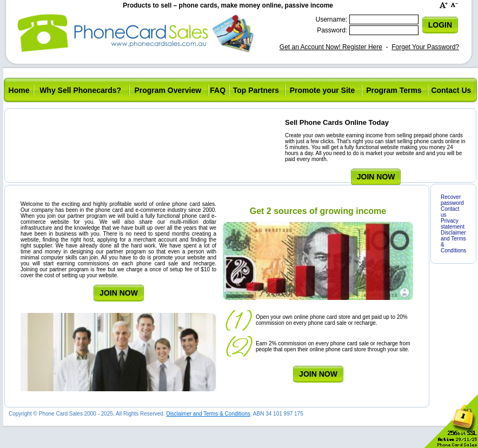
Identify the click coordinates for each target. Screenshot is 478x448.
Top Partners (256, 90)
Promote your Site (323, 90)
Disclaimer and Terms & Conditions (208, 414)
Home (19, 90)
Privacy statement (453, 224)
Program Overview (168, 90)
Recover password (452, 200)
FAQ (218, 90)
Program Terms (394, 90)
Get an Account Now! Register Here (331, 47)
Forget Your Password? (425, 47)
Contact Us (451, 90)
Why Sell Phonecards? (80, 90)
